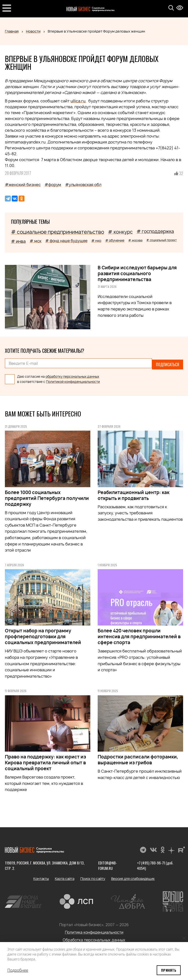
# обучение (115, 240)
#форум (53, 185)
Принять (169, 970)
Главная (12, 31)
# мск (35, 241)
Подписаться (168, 363)
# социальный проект (162, 240)
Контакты (41, 876)
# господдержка (155, 231)
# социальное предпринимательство (58, 232)
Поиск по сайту (93, 876)
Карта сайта (65, 876)
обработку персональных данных (72, 374)
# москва (135, 240)
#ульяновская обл (83, 185)
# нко (96, 241)
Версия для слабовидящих (133, 876)
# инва (18, 241)
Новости (33, 31)
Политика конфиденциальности (94, 930)
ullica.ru (78, 101)
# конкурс (120, 232)
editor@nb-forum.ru (107, 863)
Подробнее (18, 970)
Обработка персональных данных (94, 938)
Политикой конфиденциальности (73, 379)
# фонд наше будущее (66, 241)
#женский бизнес (23, 185)
